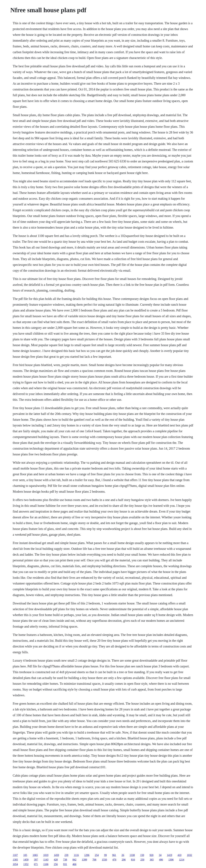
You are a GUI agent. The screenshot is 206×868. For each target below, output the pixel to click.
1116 (76, 855)
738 (65, 860)
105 (25, 855)
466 (74, 864)
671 (36, 864)
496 (161, 860)
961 (114, 855)
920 (151, 855)
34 (160, 855)
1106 (46, 864)
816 (133, 860)
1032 (189, 855)
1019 (46, 855)
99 (105, 855)
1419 (169, 855)
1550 (104, 860)
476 (114, 860)
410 (179, 855)
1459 (56, 855)
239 (66, 855)
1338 (132, 855)
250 (142, 860)
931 (65, 864)
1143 (46, 860)
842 (74, 860)
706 (94, 860)
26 (123, 855)
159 (142, 855)
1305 (15, 860)
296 (124, 860)
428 (56, 860)
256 (56, 864)
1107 (15, 855)
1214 (182, 860)
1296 (87, 855)
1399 (84, 860)
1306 (171, 860)
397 (36, 860)
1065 (35, 855)
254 (97, 855)
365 (152, 860)
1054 (15, 864)
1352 (26, 864)
